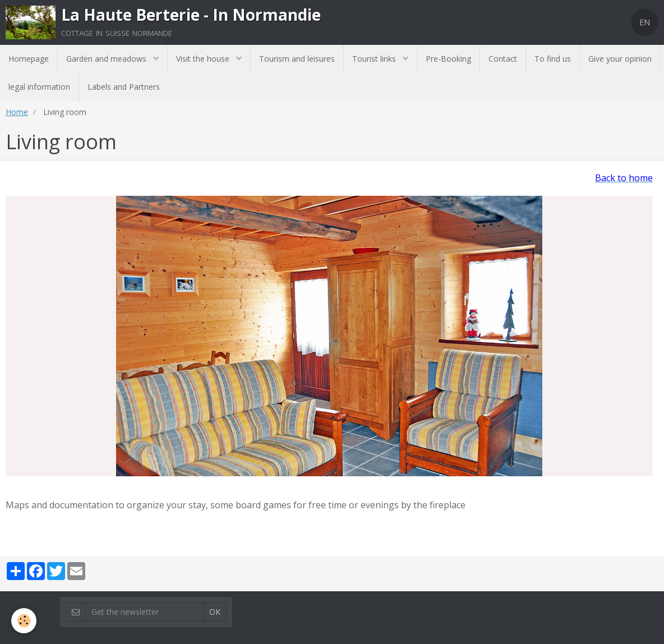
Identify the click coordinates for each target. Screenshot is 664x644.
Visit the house (204, 59)
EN (645, 22)
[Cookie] (24, 621)
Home (17, 112)
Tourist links (375, 59)
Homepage (29, 59)
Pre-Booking (448, 59)
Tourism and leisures (297, 59)
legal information (39, 87)
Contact (503, 59)
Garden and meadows (107, 59)
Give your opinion (620, 59)
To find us (553, 59)
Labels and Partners (124, 87)
